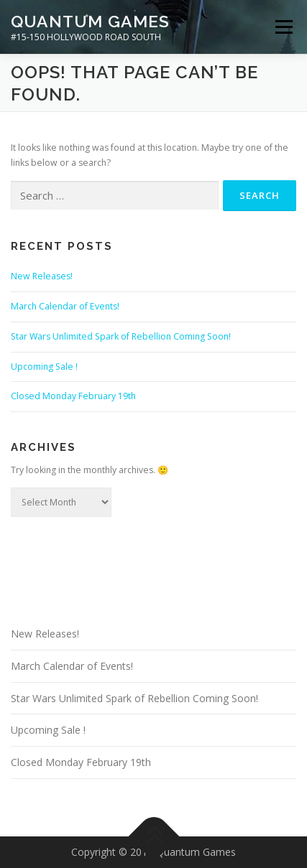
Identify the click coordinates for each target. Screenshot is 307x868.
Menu (283, 27)
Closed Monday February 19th (73, 396)
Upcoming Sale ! (44, 367)
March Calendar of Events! (65, 306)
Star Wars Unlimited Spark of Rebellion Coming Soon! (121, 336)
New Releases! (42, 276)
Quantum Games (90, 21)
